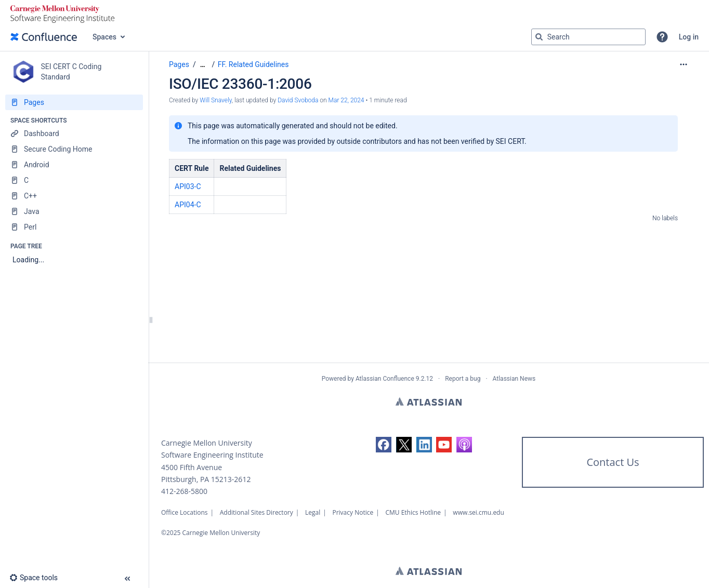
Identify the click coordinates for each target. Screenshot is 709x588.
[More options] (684, 64)
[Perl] (74, 227)
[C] (74, 180)
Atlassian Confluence (385, 379)
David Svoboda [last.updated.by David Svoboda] (298, 100)
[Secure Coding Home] (74, 149)
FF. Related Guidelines (253, 64)
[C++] (74, 196)
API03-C (188, 186)
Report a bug (463, 379)
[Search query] (588, 37)
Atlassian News (514, 379)
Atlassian (429, 402)
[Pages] (74, 102)
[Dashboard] (74, 133)
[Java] (74, 211)
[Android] (74, 165)
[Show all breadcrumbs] (203, 65)
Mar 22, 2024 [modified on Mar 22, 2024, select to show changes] (346, 100)
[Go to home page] (44, 37)
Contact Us (613, 462)
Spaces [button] (104, 37)
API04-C (188, 205)
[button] (662, 37)
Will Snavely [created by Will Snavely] (216, 100)
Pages (179, 64)
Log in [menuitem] (689, 37)
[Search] (539, 37)
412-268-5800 (184, 491)
